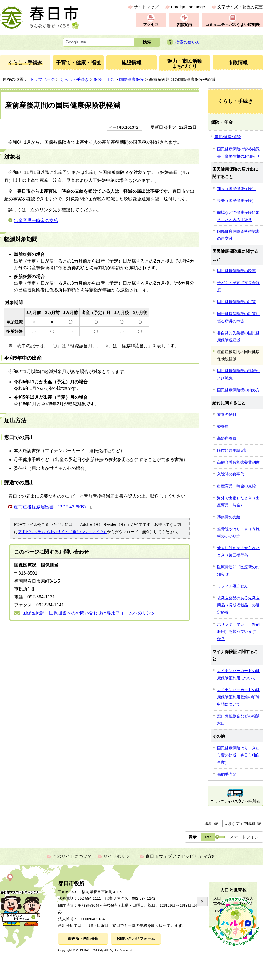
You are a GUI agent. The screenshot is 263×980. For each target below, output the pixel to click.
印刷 (208, 824)
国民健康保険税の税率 (236, 271)
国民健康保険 (131, 79)
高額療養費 (227, 438)
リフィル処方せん (233, 586)
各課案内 (184, 25)
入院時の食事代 (231, 474)
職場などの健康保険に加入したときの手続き (238, 216)
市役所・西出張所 (83, 939)
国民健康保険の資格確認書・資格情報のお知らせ (238, 153)
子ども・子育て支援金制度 (238, 286)
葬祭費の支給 (229, 517)
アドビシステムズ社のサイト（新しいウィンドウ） (63, 532)
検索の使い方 (188, 42)
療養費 (223, 426)
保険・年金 (104, 79)
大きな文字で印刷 (239, 824)
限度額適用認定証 (233, 450)
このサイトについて (72, 856)
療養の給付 (227, 415)
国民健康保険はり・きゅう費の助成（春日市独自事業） (238, 755)
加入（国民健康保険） (236, 189)
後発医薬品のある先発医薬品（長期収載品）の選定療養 (238, 605)
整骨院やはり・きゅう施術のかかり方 (238, 533)
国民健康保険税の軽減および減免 (238, 374)
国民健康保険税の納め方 (238, 390)
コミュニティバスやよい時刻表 (233, 25)
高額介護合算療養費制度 (238, 462)
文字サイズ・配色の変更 (240, 7)
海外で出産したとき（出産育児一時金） (238, 501)
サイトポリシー (119, 856)
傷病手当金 (227, 774)
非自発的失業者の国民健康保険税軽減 (238, 336)
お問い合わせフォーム (136, 939)
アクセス (151, 25)
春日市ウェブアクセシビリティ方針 (181, 856)
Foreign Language (188, 7)
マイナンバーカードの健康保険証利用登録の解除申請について (238, 697)
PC (208, 837)
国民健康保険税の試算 (236, 302)
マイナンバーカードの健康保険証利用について (238, 674)
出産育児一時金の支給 (36, 221)
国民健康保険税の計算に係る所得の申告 (238, 317)
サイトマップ (146, 7)
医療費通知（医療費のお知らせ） (238, 570)
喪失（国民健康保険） (236, 200)
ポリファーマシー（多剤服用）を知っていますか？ (238, 631)
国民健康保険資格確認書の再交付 (238, 235)
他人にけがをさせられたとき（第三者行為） (238, 551)
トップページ (42, 79)
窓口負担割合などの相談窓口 (238, 720)
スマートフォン (244, 837)
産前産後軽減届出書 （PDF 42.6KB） (53, 507)
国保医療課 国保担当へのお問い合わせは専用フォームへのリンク (89, 613)
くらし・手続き (74, 79)
